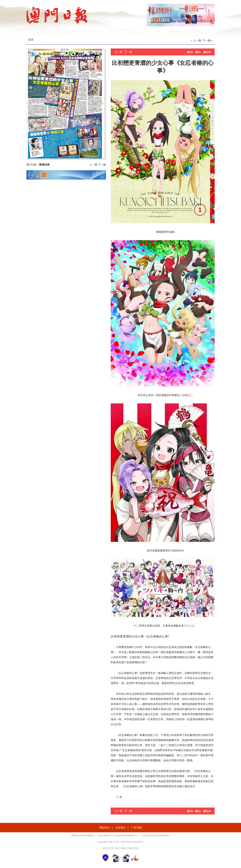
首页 (31, 40)
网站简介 (105, 828)
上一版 (93, 165)
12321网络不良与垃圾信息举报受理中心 (118, 835)
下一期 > (208, 41)
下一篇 (128, 52)
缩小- (198, 52)
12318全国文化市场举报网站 (155, 835)
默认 (207, 52)
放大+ (190, 52)
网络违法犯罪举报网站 (83, 835)
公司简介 (120, 828)
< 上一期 (196, 41)
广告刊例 (136, 828)
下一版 (102, 165)
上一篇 (118, 52)
